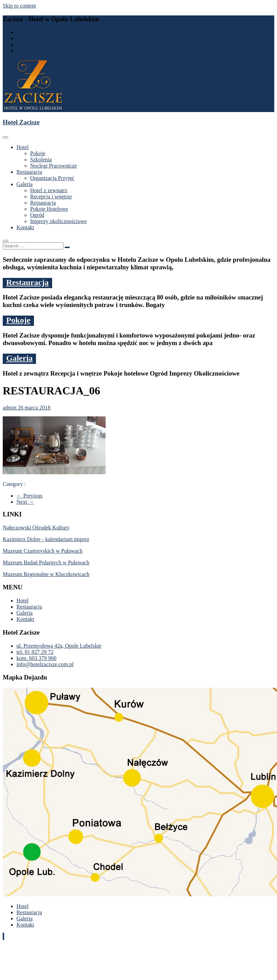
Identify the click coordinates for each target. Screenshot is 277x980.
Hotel (23, 147)
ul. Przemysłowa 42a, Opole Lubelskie (59, 32)
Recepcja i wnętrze (51, 197)
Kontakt (25, 227)
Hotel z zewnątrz (49, 190)
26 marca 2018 (34, 408)
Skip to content (19, 6)
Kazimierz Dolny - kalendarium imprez (46, 539)
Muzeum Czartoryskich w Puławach (43, 551)
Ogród (37, 215)
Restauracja (29, 172)
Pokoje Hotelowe (49, 209)
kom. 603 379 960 (36, 44)
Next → (25, 502)
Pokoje (38, 153)
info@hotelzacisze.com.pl (45, 51)
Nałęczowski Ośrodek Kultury (36, 528)
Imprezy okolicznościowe (58, 221)
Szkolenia (41, 160)
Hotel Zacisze (21, 122)
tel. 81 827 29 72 (35, 38)
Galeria (25, 184)
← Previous (29, 496)
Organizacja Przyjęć (52, 178)
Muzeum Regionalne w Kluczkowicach (46, 574)
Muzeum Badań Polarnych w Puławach (46, 562)
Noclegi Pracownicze (53, 166)
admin (10, 408)
